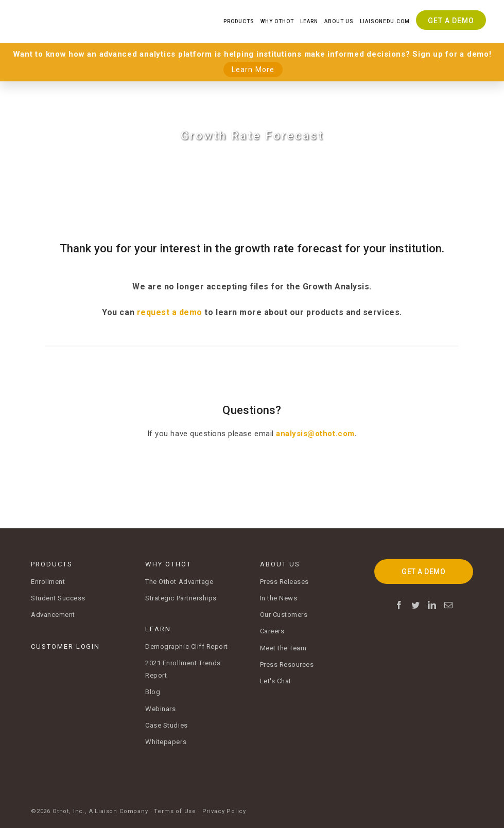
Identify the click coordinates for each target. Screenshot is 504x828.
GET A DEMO (423, 572)
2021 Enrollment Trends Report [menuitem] (183, 669)
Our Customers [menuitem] (284, 615)
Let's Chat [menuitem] (276, 681)
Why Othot (277, 21)
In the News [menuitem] (279, 598)
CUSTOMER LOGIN (65, 646)
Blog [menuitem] (153, 692)
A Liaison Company (119, 807)
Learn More (253, 70)
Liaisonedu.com (385, 21)
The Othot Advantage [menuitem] (179, 582)
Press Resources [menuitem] (287, 665)
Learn (309, 21)
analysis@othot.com (315, 434)
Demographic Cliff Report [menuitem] (187, 646)
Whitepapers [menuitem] (166, 742)
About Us (339, 21)
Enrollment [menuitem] (48, 582)
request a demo (170, 312)
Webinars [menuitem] (160, 709)
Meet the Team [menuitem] (283, 648)
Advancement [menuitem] (53, 615)
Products (239, 21)
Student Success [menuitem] (58, 598)
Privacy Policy (224, 807)
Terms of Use (175, 807)
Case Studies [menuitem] (166, 725)
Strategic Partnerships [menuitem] (181, 598)
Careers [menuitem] (272, 631)
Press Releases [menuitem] (284, 582)
